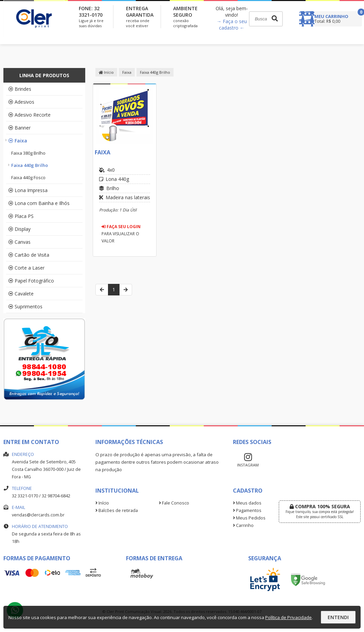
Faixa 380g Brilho (28, 153)
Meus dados (247, 503)
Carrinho (243, 525)
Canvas (20, 242)
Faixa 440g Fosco (28, 177)
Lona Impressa (28, 190)
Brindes (20, 89)
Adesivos (21, 102)
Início (106, 72)
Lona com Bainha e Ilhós (39, 203)
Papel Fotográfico (31, 281)
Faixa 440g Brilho (30, 165)
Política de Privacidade (288, 617)
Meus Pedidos (249, 518)
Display (20, 229)
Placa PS (21, 216)
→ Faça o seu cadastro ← (232, 24)
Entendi (338, 617)
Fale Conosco (174, 503)
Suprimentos (25, 306)
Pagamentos (247, 510)
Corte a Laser (26, 268)
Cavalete (21, 294)
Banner (20, 128)
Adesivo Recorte (30, 115)
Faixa (18, 141)
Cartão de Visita (29, 255)
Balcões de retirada (117, 510)
